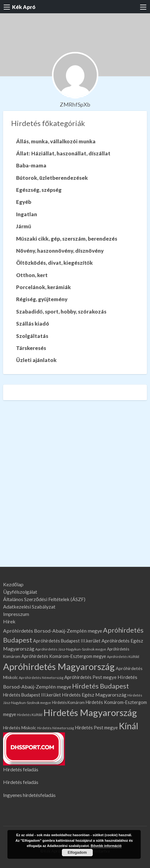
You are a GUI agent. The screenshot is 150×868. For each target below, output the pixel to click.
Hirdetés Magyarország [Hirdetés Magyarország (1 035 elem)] (90, 712)
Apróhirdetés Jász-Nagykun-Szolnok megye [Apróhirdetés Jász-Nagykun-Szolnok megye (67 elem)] (71, 649)
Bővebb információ (106, 846)
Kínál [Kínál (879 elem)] (129, 726)
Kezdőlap (13, 584)
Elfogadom (77, 853)
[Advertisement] (75, 489)
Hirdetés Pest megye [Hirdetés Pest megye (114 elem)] (96, 727)
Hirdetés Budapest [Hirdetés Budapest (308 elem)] (101, 686)
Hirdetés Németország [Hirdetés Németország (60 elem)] (56, 728)
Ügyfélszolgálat (20, 592)
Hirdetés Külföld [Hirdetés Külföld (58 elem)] (30, 715)
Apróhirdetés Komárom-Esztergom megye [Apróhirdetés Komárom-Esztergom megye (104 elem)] (64, 656)
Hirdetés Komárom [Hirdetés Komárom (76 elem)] (68, 703)
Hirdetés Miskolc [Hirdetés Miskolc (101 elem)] (20, 728)
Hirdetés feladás (21, 769)
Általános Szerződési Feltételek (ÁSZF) (44, 599)
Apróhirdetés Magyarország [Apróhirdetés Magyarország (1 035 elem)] (59, 666)
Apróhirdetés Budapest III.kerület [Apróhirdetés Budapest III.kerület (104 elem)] (67, 641)
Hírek (9, 622)
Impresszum (16, 614)
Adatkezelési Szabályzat (29, 607)
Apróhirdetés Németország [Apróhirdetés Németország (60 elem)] (41, 678)
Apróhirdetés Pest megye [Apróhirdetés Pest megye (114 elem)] (90, 677)
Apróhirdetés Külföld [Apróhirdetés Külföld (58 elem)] (123, 657)
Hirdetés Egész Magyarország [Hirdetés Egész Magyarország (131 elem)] (94, 695)
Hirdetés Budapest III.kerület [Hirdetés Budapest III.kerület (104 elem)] (32, 695)
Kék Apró (24, 7)
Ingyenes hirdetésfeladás (29, 795)
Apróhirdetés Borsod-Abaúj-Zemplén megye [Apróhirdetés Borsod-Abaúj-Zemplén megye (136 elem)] (53, 631)
